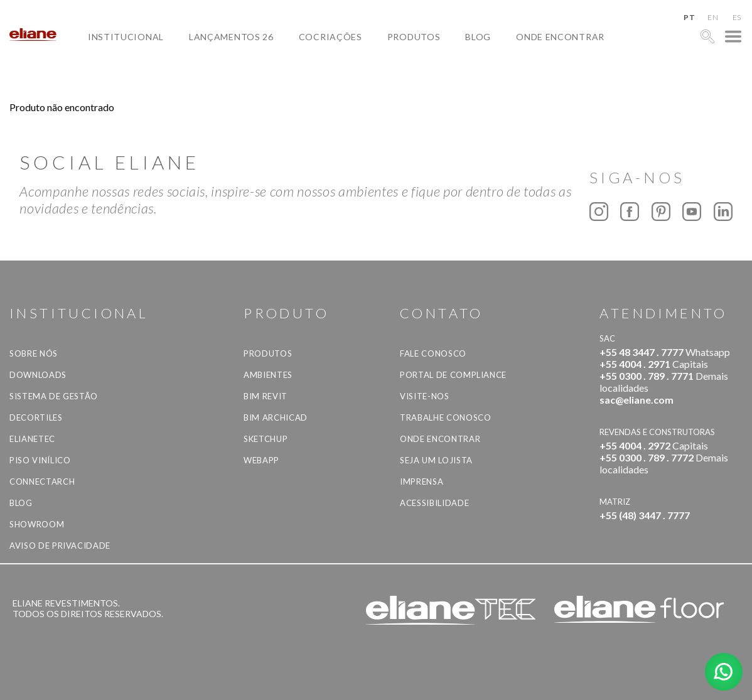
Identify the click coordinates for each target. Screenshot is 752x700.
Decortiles (36, 417)
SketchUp (266, 439)
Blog (478, 37)
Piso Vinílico (40, 460)
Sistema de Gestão (54, 396)
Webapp (261, 460)
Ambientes (268, 375)
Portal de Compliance (453, 375)
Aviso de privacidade (60, 546)
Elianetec (32, 439)
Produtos (414, 37)
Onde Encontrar (560, 37)
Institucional (126, 37)
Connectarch (42, 482)
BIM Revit (266, 396)
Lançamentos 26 (231, 37)
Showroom (37, 524)
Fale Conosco (433, 353)
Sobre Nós (34, 353)
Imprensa (422, 482)
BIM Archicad (276, 417)
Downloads (38, 375)
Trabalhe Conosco (445, 417)
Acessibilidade (434, 503)
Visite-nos (425, 396)
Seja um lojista (436, 460)
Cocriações (330, 37)
